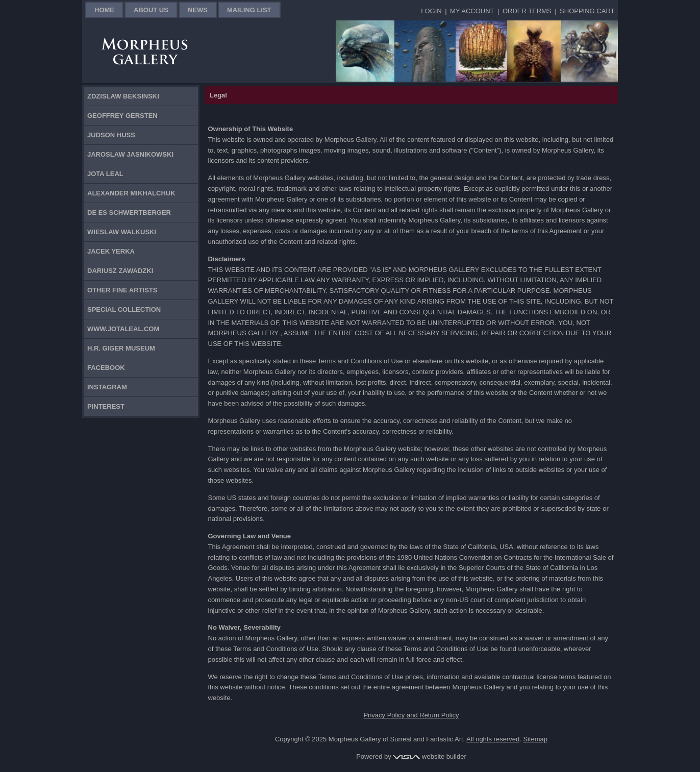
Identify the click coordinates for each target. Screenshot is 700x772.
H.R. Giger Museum (121, 348)
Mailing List (249, 10)
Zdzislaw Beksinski (123, 96)
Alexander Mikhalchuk (131, 193)
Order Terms (527, 11)
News (198, 10)
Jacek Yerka (111, 251)
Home (104, 10)
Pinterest (106, 406)
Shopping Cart (587, 11)
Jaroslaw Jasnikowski (130, 154)
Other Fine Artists (122, 290)
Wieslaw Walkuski (122, 232)
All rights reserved (493, 739)
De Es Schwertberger (129, 213)
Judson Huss (111, 135)
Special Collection (124, 309)
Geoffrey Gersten (122, 116)
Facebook (106, 368)
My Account (472, 11)
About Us (151, 10)
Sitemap (535, 739)
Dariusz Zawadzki (120, 271)
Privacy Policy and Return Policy (411, 715)
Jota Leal (105, 174)
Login (431, 11)
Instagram (107, 387)
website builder (429, 756)
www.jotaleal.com (123, 329)
